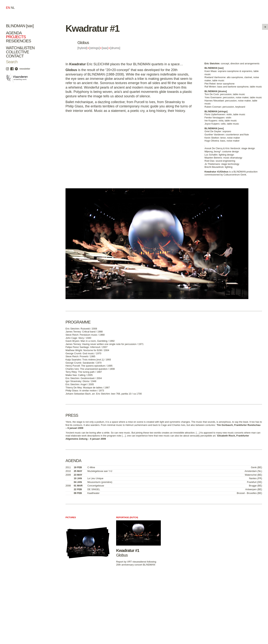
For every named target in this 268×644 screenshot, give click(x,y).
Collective (17, 52)
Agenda (14, 33)
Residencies (19, 41)
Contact (15, 56)
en (8, 8)
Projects (16, 37)
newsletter (25, 69)
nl (13, 8)
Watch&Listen (20, 48)
